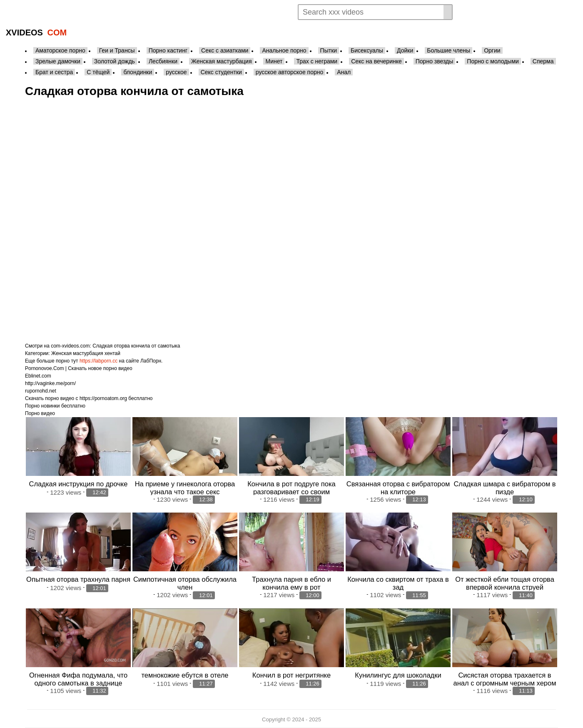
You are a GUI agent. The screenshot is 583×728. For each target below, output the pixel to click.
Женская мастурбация (221, 61)
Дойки (405, 50)
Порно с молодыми (493, 61)
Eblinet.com (38, 376)
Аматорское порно (60, 50)
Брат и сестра (54, 72)
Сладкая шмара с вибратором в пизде (505, 488)
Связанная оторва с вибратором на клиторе (398, 488)
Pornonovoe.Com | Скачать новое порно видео (79, 368)
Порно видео (40, 413)
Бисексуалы (367, 50)
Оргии (492, 50)
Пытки (329, 50)
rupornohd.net (41, 391)
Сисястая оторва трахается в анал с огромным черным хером (505, 679)
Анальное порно (284, 50)
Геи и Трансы (117, 50)
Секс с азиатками (225, 50)
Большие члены (448, 50)
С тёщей (98, 72)
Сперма (543, 61)
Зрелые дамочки (58, 61)
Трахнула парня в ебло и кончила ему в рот (291, 583)
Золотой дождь (115, 61)
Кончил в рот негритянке (291, 675)
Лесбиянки (163, 61)
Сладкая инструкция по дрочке (78, 484)
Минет (274, 61)
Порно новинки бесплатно (55, 406)
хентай (112, 353)
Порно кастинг (168, 50)
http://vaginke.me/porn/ (50, 383)
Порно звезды (435, 61)
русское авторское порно (289, 72)
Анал (344, 72)
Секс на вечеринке (376, 61)
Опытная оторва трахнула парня (78, 579)
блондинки (138, 72)
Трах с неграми (317, 61)
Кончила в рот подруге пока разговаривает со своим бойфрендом (291, 492)
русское (176, 72)
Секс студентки (221, 72)
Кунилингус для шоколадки (398, 675)
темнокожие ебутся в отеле (185, 675)
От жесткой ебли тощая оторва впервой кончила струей (505, 583)
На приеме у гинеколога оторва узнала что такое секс (185, 488)
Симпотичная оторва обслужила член (185, 583)
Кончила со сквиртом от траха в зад (398, 583)
